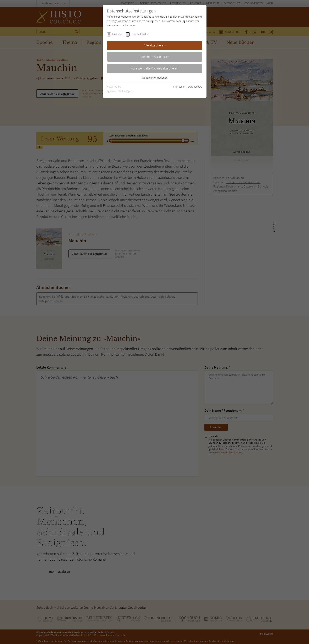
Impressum (180, 86)
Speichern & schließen (155, 57)
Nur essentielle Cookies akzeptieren (154, 68)
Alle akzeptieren (155, 45)
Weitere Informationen (155, 78)
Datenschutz (195, 86)
